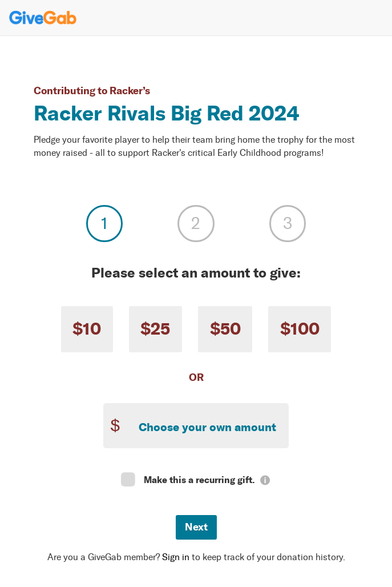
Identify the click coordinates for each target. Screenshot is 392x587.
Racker (126, 91)
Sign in (176, 557)
